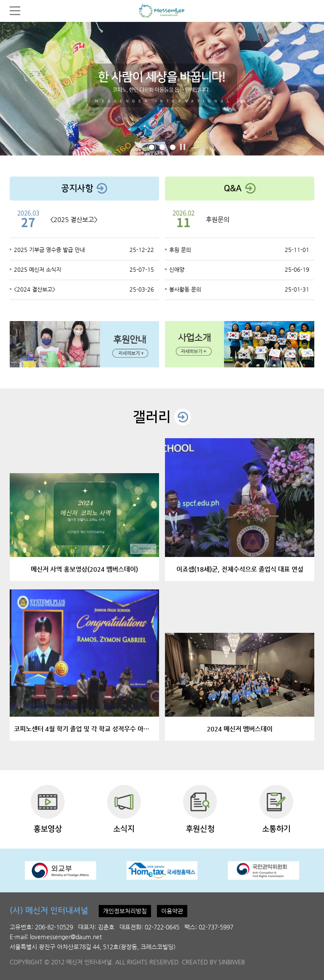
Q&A (240, 188)
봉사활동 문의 (185, 289)
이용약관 (172, 911)
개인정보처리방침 (125, 911)
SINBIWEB (232, 962)
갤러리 (162, 417)
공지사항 (84, 188)
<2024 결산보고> (35, 289)
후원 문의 (180, 250)
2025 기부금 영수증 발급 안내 (49, 250)
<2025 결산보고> (74, 219)
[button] (152, 147)
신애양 (177, 269)
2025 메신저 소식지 (38, 269)
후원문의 (218, 219)
